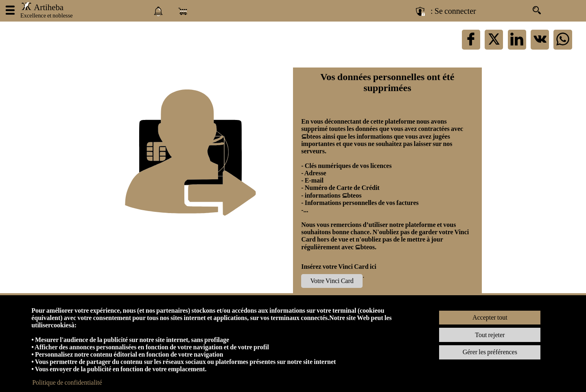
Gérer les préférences (490, 352)
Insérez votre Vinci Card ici (339, 267)
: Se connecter (453, 11)
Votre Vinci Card (332, 281)
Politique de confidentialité (67, 382)
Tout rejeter (490, 335)
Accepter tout (490, 317)
